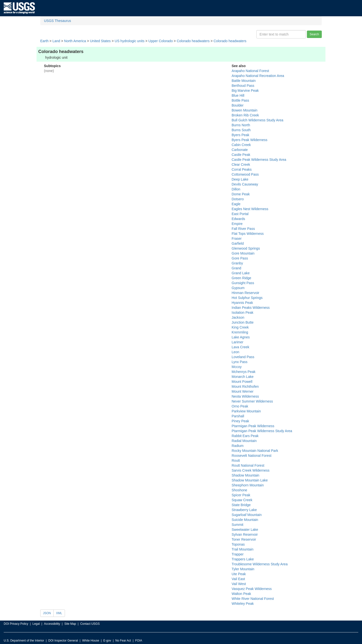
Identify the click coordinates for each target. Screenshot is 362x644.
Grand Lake (241, 273)
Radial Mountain (244, 441)
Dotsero (238, 199)
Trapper (238, 554)
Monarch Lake (243, 377)
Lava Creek (241, 347)
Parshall (238, 416)
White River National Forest (253, 599)
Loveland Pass (243, 357)
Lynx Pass (240, 362)
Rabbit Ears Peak (245, 436)
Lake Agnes (241, 337)
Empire (237, 224)
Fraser (237, 239)
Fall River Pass (243, 229)
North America (75, 41)
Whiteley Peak (243, 604)
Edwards (238, 219)
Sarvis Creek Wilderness (251, 470)
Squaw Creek (242, 500)
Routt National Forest (248, 465)
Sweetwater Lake (245, 530)
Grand (236, 268)
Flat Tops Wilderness (248, 234)
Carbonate (240, 150)
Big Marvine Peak (245, 91)
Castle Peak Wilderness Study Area (259, 160)
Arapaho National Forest (250, 71)
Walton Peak (241, 594)
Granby (237, 263)
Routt (236, 460)
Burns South (241, 130)
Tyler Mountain (243, 569)
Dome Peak (241, 194)
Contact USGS (90, 624)
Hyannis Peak (242, 303)
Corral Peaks (242, 169)
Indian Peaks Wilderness (251, 308)
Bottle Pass (240, 100)
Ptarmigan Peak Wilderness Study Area (262, 431)
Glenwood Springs (246, 248)
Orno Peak (240, 406)
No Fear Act (123, 641)
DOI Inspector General (63, 641)
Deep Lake (240, 179)
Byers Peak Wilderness (250, 140)
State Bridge (241, 505)
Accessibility (52, 624)
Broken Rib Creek (245, 115)
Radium (238, 446)
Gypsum (238, 288)
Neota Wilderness (245, 396)
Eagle (236, 204)
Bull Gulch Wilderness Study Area (257, 120)
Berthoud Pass (243, 86)
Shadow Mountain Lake (250, 480)
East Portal (240, 214)
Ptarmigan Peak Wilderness (253, 426)
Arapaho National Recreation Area (258, 76)
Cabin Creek (241, 145)
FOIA (139, 641)
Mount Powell (242, 382)
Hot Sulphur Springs (247, 298)
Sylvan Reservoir (245, 534)
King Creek (240, 327)
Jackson (238, 317)
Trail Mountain (242, 549)
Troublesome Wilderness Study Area (260, 564)
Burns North (241, 125)
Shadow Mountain (245, 475)
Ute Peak (239, 574)
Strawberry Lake (244, 510)
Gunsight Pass (243, 283)
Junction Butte (243, 322)
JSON (47, 613)
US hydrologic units (130, 41)
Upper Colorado (161, 41)
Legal (36, 624)
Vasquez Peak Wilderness (252, 589)
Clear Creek (241, 165)
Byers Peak (241, 135)
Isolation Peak (242, 313)
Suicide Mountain (245, 520)
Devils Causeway (245, 184)
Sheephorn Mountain (248, 485)
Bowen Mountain (244, 110)
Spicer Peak (241, 495)
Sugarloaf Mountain (247, 515)
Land (56, 41)
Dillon (236, 189)
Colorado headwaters (193, 41)
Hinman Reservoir (245, 293)
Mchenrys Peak (243, 372)
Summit (237, 525)
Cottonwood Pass (245, 174)
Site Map (70, 624)
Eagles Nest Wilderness (250, 209)
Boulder (238, 105)
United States (100, 41)
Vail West (239, 584)
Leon (235, 352)
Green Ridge (241, 278)
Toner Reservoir (244, 539)
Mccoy (237, 367)
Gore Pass (240, 258)
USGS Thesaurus (57, 21)
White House (91, 641)
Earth (44, 41)
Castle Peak (241, 155)
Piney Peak (240, 421)
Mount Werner (242, 391)
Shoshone (239, 490)
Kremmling (240, 332)
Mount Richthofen (245, 386)
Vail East (238, 579)
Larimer (237, 342)
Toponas (238, 544)
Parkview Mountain (246, 411)
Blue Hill (238, 95)
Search (314, 34)
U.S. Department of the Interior (24, 641)
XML (59, 613)
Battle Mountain (244, 81)
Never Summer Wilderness (252, 401)
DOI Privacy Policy (16, 624)
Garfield (238, 243)
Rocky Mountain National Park (255, 451)
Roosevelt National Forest (251, 456)
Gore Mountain (243, 253)
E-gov (107, 641)
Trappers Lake (243, 559)
